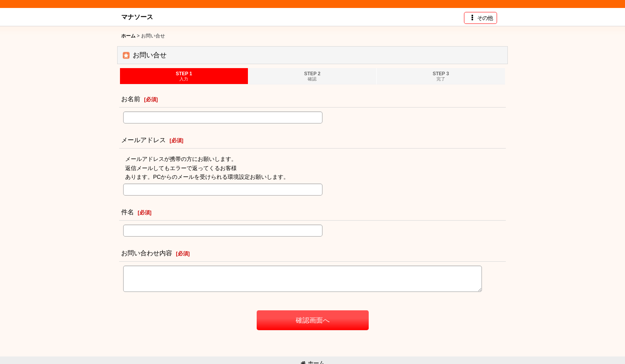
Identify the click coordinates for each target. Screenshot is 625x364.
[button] (481, 18)
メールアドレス (143, 140)
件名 (128, 212)
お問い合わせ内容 (147, 253)
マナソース (137, 17)
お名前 (131, 99)
